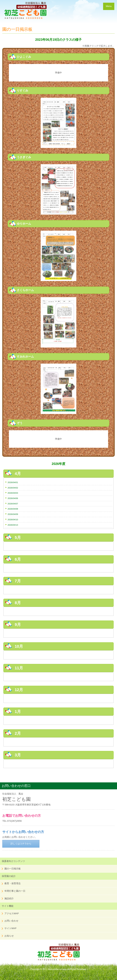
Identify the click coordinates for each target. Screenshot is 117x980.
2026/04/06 (13, 498)
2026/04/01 (13, 482)
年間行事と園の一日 (15, 891)
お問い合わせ (11, 921)
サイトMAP (10, 928)
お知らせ (9, 936)
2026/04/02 (13, 488)
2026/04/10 (13, 519)
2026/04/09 (13, 514)
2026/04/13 (13, 525)
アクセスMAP (12, 913)
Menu (109, 6)
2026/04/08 (13, 509)
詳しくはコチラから (21, 844)
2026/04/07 (13, 504)
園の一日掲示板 (13, 869)
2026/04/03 (13, 493)
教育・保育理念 (13, 883)
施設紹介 (9, 898)
